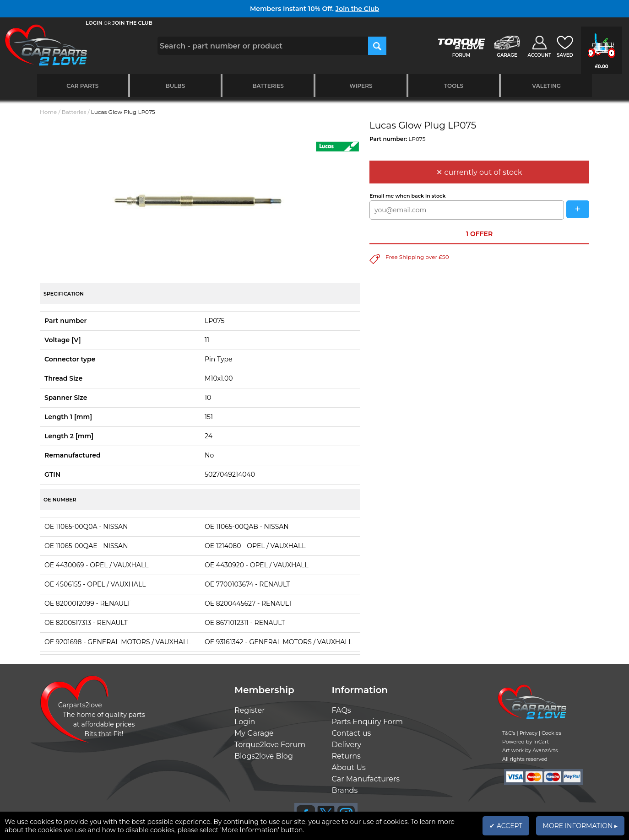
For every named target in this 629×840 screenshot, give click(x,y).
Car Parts (82, 86)
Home (48, 112)
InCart (541, 742)
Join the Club (357, 9)
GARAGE (507, 55)
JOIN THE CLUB (132, 23)
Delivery (347, 745)
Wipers (361, 86)
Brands (345, 790)
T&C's (509, 733)
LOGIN (94, 23)
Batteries (268, 86)
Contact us (352, 733)
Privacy (529, 733)
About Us (349, 767)
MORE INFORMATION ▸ (580, 826)
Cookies (551, 733)
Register (250, 710)
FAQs (342, 710)
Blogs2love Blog (264, 756)
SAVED (565, 55)
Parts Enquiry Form (368, 722)
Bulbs (175, 86)
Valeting (546, 86)
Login (245, 722)
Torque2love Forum (270, 745)
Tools (454, 86)
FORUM (461, 55)
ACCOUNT (539, 55)
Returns (346, 756)
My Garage (254, 733)
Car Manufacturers (366, 779)
